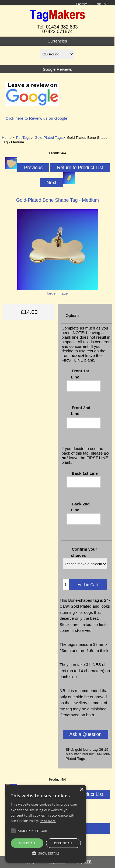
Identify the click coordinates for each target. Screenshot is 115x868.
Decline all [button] (64, 843)
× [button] (81, 790)
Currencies (57, 41)
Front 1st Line (80, 374)
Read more (48, 821)
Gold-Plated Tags (48, 138)
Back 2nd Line (80, 507)
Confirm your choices (84, 552)
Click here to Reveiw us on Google (36, 118)
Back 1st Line (85, 473)
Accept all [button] (27, 843)
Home (82, 4)
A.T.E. (88, 862)
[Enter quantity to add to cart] (66, 584)
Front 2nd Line (81, 411)
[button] (46, 853)
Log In (100, 4)
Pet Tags (23, 138)
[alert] (46, 824)
